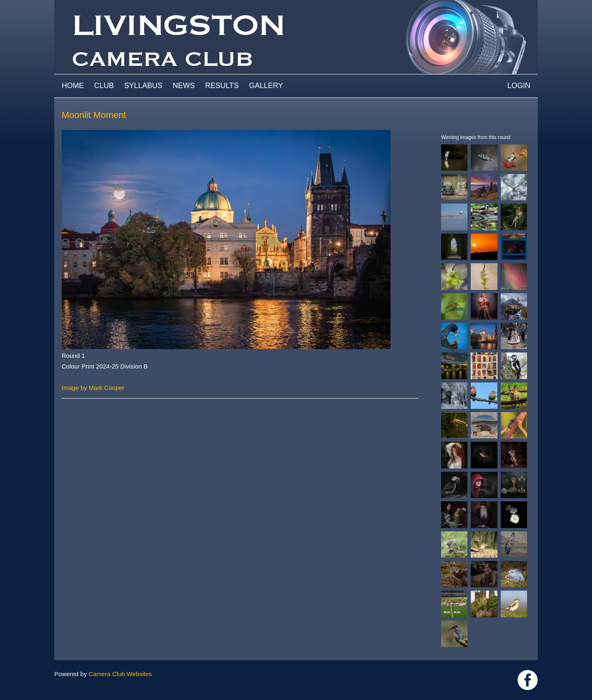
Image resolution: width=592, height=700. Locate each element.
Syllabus (143, 86)
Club (104, 86)
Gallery (266, 86)
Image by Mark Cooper (93, 388)
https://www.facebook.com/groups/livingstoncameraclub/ (528, 680)
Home (73, 86)
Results (222, 86)
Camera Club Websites (120, 674)
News (184, 86)
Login (519, 86)
